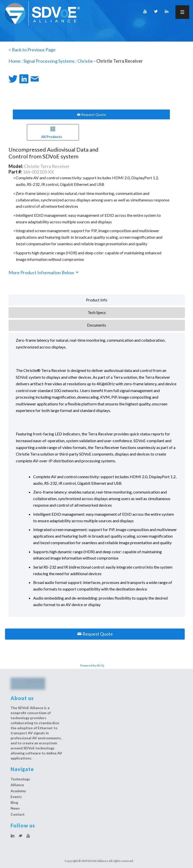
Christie (85, 61)
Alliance (17, 785)
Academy (18, 791)
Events (16, 797)
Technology (20, 779)
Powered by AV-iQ (92, 665)
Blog (14, 802)
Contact (18, 814)
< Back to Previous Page (32, 50)
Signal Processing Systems (49, 61)
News (15, 808)
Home (15, 61)
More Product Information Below (44, 272)
